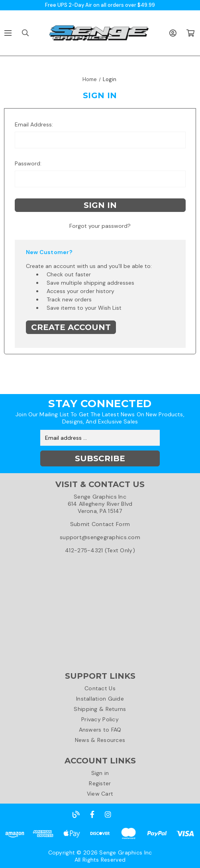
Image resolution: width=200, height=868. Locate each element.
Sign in (100, 773)
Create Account (71, 327)
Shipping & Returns (100, 709)
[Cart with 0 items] (190, 33)
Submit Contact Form (100, 524)
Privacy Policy (100, 719)
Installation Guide (100, 699)
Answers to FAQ (100, 730)
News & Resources (100, 740)
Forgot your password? (100, 226)
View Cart (100, 794)
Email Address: (34, 124)
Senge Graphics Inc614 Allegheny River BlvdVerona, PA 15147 (100, 504)
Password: (28, 163)
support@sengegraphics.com (100, 537)
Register (100, 783)
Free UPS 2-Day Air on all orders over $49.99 (100, 5)
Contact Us (100, 688)
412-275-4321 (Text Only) (100, 550)
